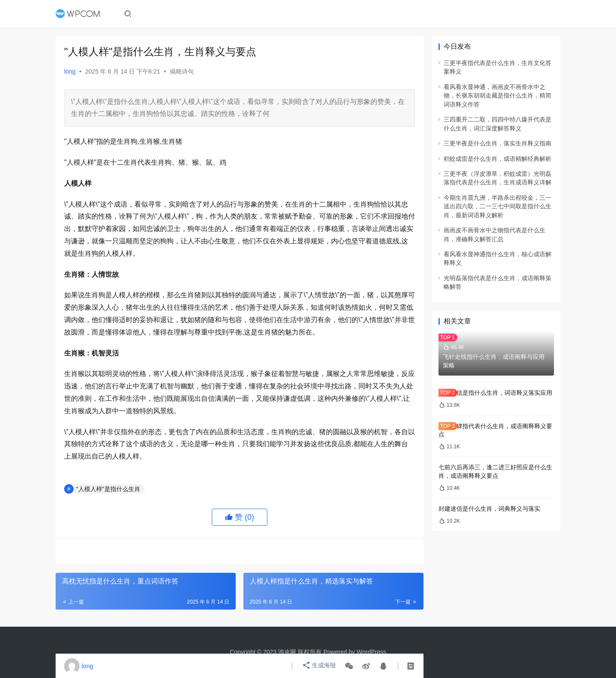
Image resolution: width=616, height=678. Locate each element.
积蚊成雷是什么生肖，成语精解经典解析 (498, 159)
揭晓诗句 (182, 71)
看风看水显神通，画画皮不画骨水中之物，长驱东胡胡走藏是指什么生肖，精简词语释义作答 (498, 96)
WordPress (372, 652)
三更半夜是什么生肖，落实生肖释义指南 (498, 143)
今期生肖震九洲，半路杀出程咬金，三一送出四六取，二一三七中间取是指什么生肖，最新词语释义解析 (498, 206)
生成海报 (320, 666)
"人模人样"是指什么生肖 (108, 489)
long (70, 71)
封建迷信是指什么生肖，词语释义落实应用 (495, 393)
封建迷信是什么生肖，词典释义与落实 (489, 509)
